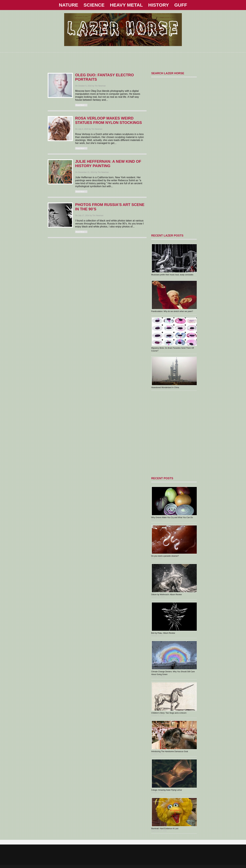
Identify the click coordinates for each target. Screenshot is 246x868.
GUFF (181, 5)
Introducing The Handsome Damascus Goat (170, 751)
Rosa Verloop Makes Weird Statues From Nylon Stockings (108, 120)
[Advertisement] (123, 60)
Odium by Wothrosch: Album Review (167, 595)
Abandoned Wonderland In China (165, 387)
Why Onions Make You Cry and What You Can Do (172, 517)
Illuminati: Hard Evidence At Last (165, 829)
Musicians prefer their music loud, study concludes (172, 275)
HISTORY (159, 5)
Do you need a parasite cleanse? (165, 556)
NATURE (68, 5)
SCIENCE (94, 5)
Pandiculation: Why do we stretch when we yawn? (172, 311)
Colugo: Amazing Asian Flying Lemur (167, 790)
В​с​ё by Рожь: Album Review (163, 633)
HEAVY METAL (126, 5)
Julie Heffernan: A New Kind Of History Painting (108, 164)
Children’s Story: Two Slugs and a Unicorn (169, 713)
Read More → (81, 105)
